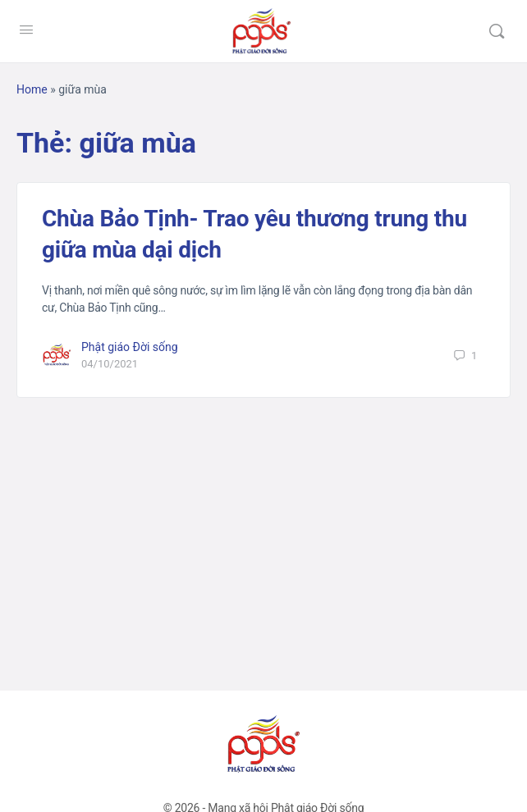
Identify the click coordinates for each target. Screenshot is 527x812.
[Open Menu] (26, 30)
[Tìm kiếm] (497, 31)
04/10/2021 (110, 364)
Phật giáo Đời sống (130, 347)
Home (32, 89)
